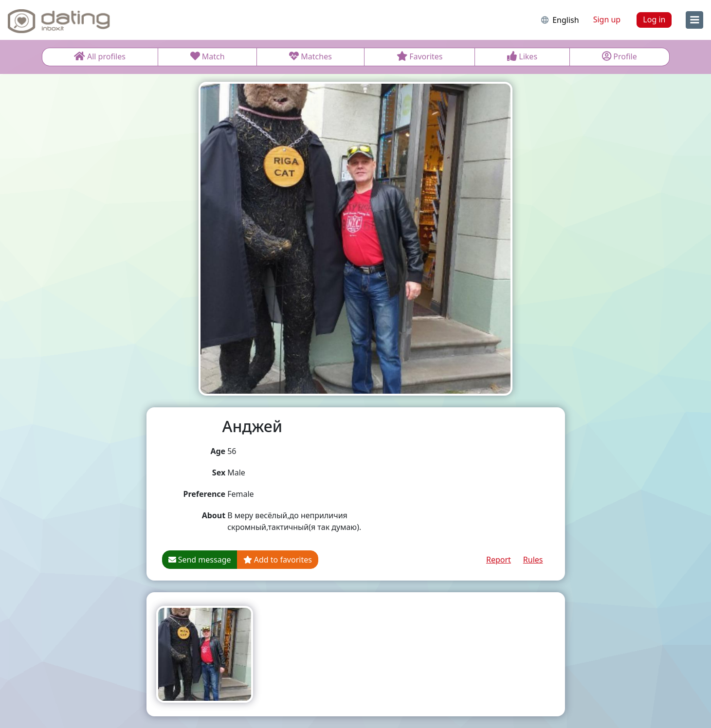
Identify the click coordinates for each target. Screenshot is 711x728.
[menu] (694, 20)
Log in (654, 19)
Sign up (607, 19)
